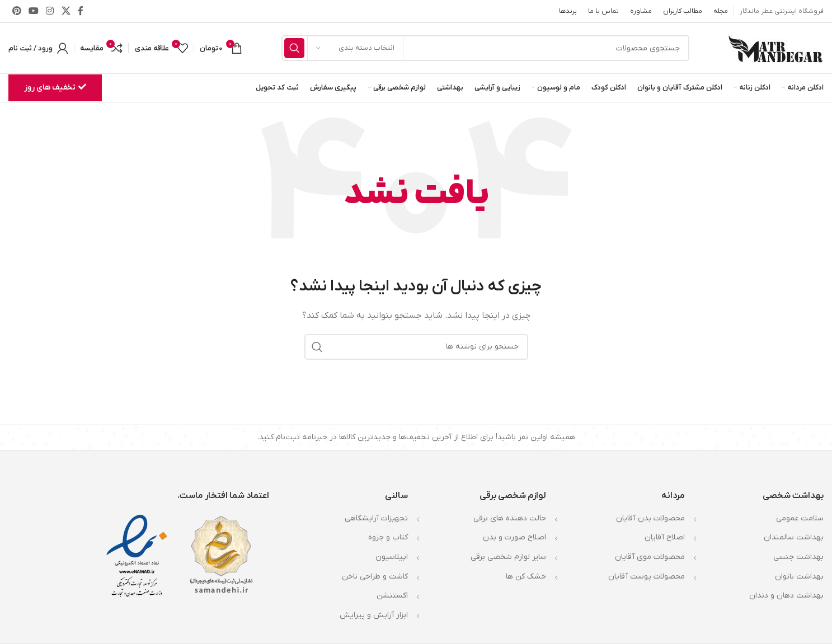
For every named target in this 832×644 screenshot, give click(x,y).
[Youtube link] (33, 11)
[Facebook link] (80, 11)
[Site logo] (776, 48)
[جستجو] (485, 48)
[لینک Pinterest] (17, 11)
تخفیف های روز (55, 88)
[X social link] (66, 11)
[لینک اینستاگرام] (50, 11)
